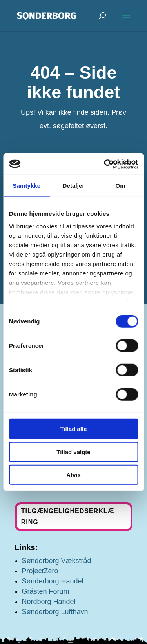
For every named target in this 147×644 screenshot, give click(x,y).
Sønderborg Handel (53, 581)
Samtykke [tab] (26, 186)
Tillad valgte (73, 452)
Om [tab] (121, 186)
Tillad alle (73, 429)
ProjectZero (40, 571)
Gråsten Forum (46, 591)
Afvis (73, 475)
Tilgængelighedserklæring (68, 516)
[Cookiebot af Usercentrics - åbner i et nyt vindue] (105, 164)
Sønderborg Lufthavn (55, 612)
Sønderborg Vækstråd (57, 561)
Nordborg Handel (49, 602)
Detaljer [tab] (74, 186)
